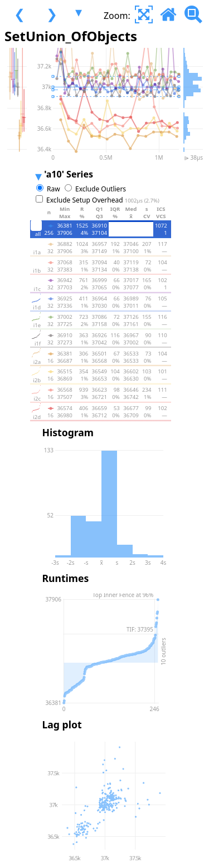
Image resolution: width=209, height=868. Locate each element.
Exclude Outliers (101, 189)
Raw (54, 189)
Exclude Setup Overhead (103, 200)
